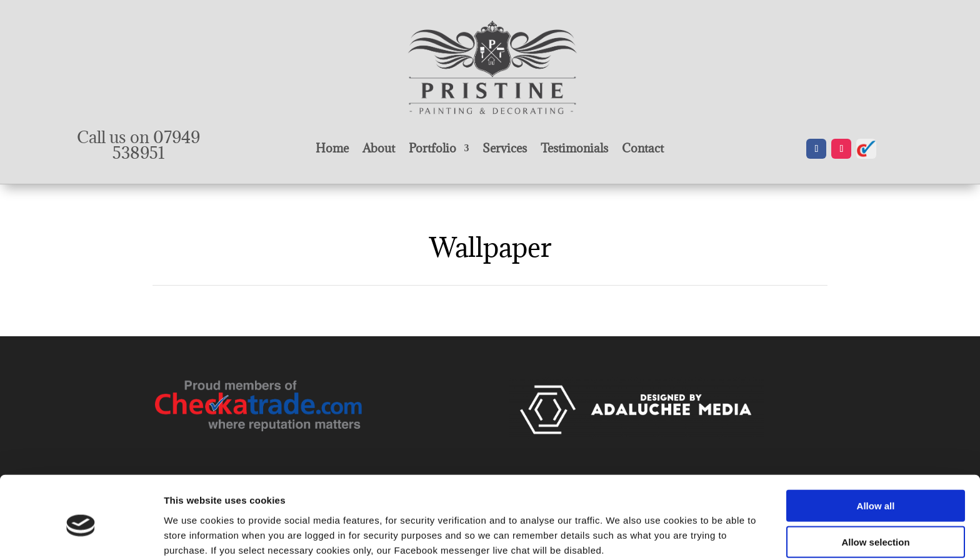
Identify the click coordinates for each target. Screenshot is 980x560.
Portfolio (432, 150)
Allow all (876, 450)
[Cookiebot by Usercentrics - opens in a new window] (81, 536)
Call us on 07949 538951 (138, 145)
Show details (656, 535)
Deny (876, 523)
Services (505, 150)
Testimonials (574, 150)
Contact (643, 150)
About (379, 150)
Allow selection (875, 487)
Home (332, 150)
